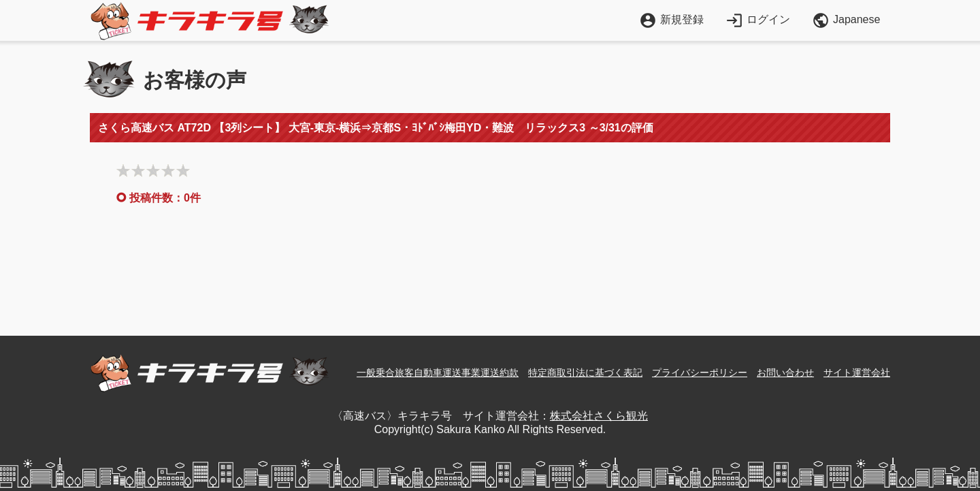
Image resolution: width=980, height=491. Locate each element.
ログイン (758, 19)
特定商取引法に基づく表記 (585, 373)
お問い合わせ (785, 373)
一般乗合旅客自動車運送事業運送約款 (438, 373)
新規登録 (671, 19)
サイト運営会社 (857, 373)
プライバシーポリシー (700, 373)
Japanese (846, 20)
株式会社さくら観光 (599, 416)
